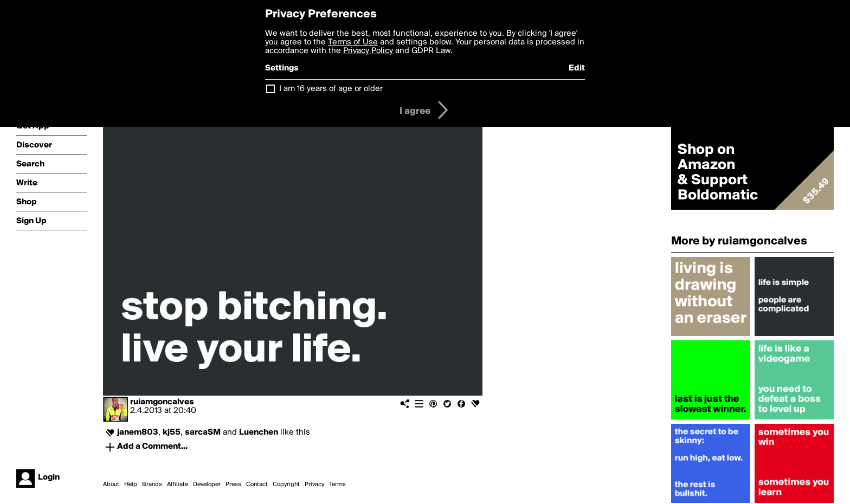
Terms (337, 484)
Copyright (286, 484)
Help (131, 484)
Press (233, 484)
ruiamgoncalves (162, 402)
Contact (257, 484)
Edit (577, 68)
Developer (207, 484)
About (111, 484)
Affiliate (178, 484)
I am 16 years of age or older (331, 89)
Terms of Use (353, 42)
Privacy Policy (368, 51)
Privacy (314, 484)
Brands (152, 484)
